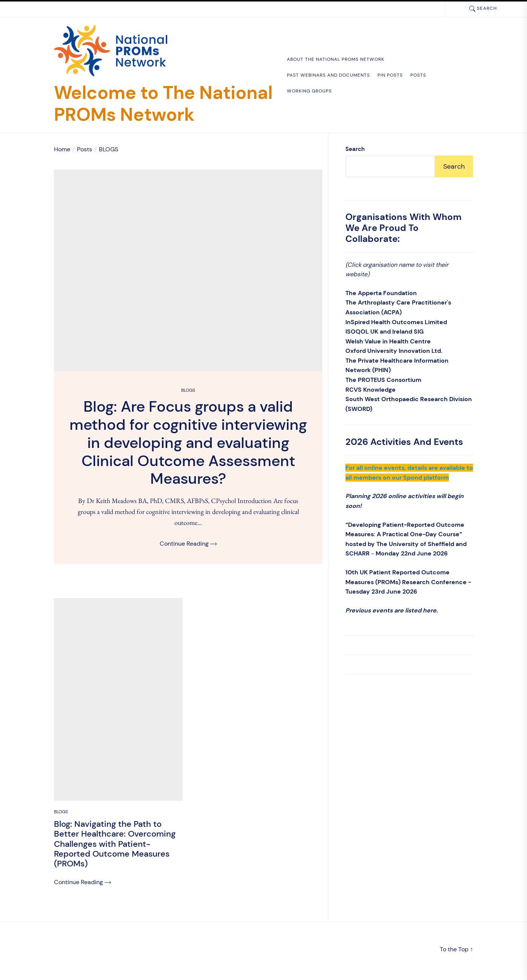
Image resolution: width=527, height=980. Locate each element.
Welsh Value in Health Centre (388, 341)
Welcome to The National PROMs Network (163, 104)
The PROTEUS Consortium (383, 380)
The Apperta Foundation (381, 293)
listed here (421, 610)
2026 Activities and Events (404, 442)
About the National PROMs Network (336, 59)
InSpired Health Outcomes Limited (396, 322)
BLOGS (188, 392)
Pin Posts (390, 75)
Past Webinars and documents (328, 75)
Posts (418, 75)
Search (355, 149)
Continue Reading (188, 545)
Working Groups (309, 91)
